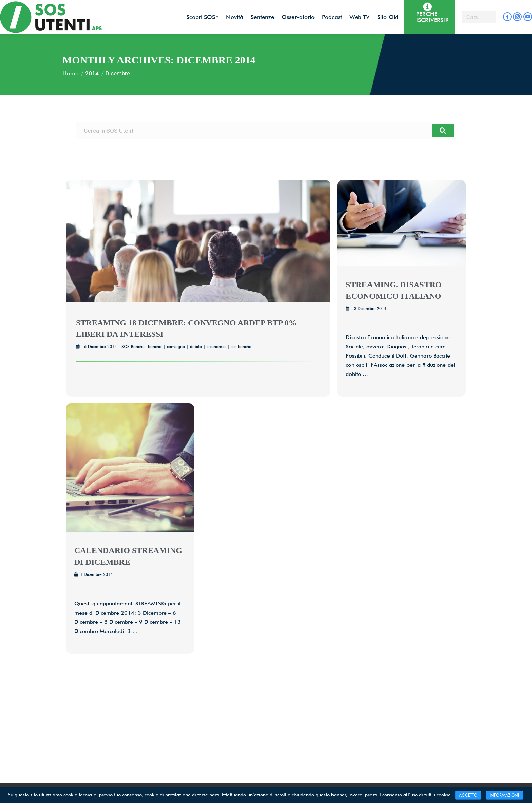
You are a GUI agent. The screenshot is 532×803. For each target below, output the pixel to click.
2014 (92, 73)
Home (70, 73)
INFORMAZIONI (504, 795)
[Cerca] (443, 131)
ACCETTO (468, 795)
